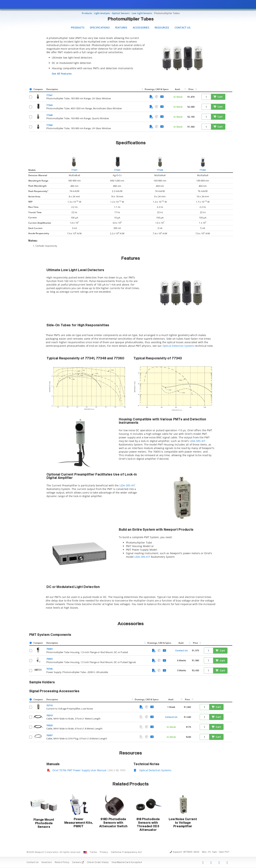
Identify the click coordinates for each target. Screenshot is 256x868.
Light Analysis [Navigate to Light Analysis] (102, 13)
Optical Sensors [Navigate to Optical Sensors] (121, 13)
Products (78, 27)
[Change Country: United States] (85, 852)
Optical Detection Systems (179, 346)
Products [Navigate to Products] (87, 13)
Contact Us (183, 27)
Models (32, 170)
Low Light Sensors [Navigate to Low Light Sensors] (142, 13)
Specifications (100, 27)
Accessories (141, 27)
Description (52, 89)
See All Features (62, 74)
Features (121, 27)
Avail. (178, 89)
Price (191, 89)
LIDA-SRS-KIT (198, 441)
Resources (162, 27)
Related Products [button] (131, 784)
